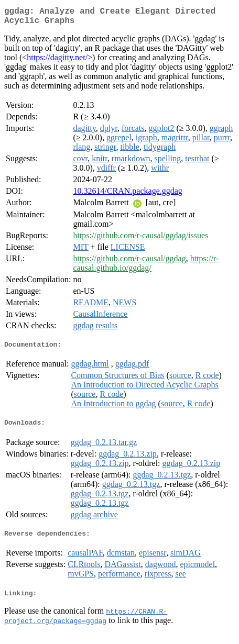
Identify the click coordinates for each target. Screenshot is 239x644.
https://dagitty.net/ (57, 62)
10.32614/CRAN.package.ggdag (127, 195)
